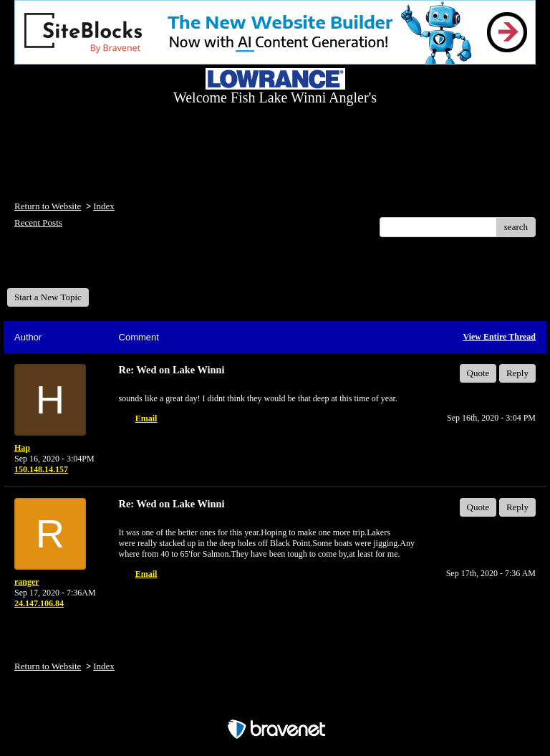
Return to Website (48, 206)
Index (104, 206)
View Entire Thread (499, 337)
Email (146, 418)
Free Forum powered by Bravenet (275, 704)
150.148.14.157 (41, 469)
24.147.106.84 (39, 603)
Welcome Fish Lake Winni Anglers (85, 268)
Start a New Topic (48, 297)
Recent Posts (38, 223)
